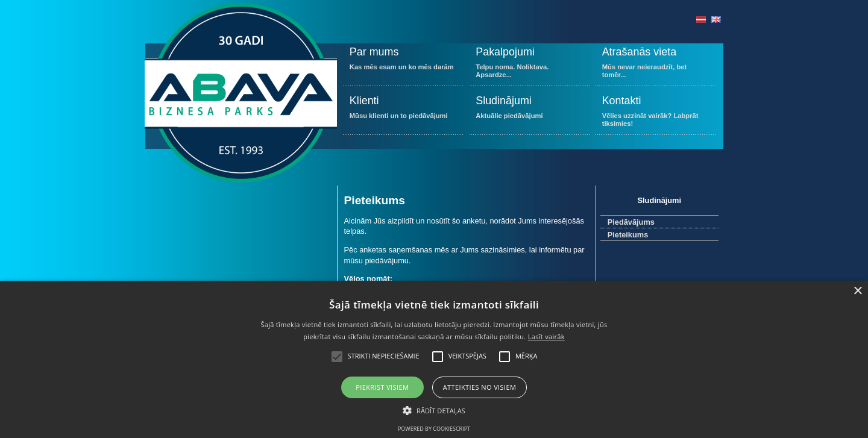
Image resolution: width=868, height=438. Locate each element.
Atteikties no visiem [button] (480, 387)
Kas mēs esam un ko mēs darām (403, 65)
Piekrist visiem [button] (382, 387)
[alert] (434, 359)
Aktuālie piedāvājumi (530, 114)
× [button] (857, 291)
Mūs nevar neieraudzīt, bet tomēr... (656, 65)
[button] (434, 410)
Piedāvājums (631, 222)
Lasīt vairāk (546, 336)
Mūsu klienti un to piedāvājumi (403, 114)
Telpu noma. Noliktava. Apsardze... (530, 65)
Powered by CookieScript (434, 429)
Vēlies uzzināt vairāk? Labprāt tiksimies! (656, 114)
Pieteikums (628, 235)
